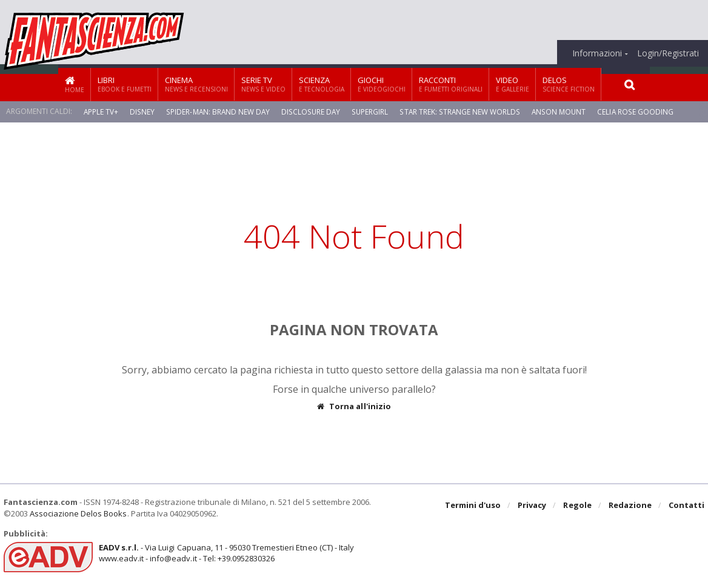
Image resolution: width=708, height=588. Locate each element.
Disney (142, 111)
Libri (125, 84)
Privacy (533, 506)
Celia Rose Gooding (635, 111)
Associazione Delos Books (78, 513)
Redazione (630, 506)
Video (513, 84)
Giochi (382, 84)
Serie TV (263, 84)
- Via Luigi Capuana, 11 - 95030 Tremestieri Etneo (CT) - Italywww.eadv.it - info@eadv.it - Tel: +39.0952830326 (226, 553)
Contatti (686, 506)
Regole (578, 506)
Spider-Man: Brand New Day (218, 111)
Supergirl (370, 111)
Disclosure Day (311, 111)
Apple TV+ (101, 111)
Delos (569, 84)
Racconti (451, 84)
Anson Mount (558, 111)
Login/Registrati (668, 53)
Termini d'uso (473, 506)
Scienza (322, 84)
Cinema (196, 84)
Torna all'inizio (354, 406)
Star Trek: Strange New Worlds (460, 111)
